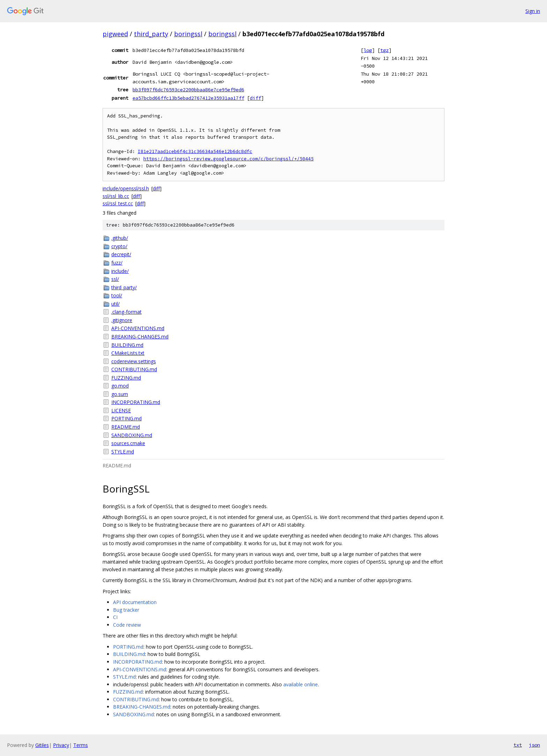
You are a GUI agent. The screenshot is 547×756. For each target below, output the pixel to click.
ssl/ (115, 279)
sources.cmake (128, 443)
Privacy (61, 745)
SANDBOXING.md (132, 435)
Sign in (533, 11)
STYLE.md (123, 452)
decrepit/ (121, 254)
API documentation (135, 602)
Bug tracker (126, 610)
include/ (120, 271)
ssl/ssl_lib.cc (116, 196)
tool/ (117, 295)
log (368, 50)
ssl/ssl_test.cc (118, 203)
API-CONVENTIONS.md (138, 328)
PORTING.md (126, 418)
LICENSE (121, 410)
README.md (126, 427)
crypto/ (119, 246)
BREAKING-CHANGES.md (140, 337)
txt (518, 745)
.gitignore (122, 320)
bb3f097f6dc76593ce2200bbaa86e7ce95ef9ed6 (188, 90)
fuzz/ (117, 263)
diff (255, 98)
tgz (384, 50)
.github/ (120, 238)
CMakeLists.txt (128, 353)
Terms (81, 745)
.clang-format (126, 312)
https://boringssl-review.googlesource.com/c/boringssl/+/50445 (228, 159)
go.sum (120, 394)
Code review (127, 625)
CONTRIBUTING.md (134, 369)
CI (115, 617)
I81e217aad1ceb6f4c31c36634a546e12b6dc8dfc (195, 151)
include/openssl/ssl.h (126, 188)
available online (301, 684)
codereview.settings (134, 361)
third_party (151, 34)
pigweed (115, 34)
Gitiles (42, 745)
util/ (115, 304)
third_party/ (124, 287)
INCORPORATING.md (136, 402)
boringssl (188, 34)
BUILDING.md (127, 345)
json (534, 745)
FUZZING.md (126, 378)
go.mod (120, 386)
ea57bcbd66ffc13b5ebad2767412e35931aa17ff (188, 98)
